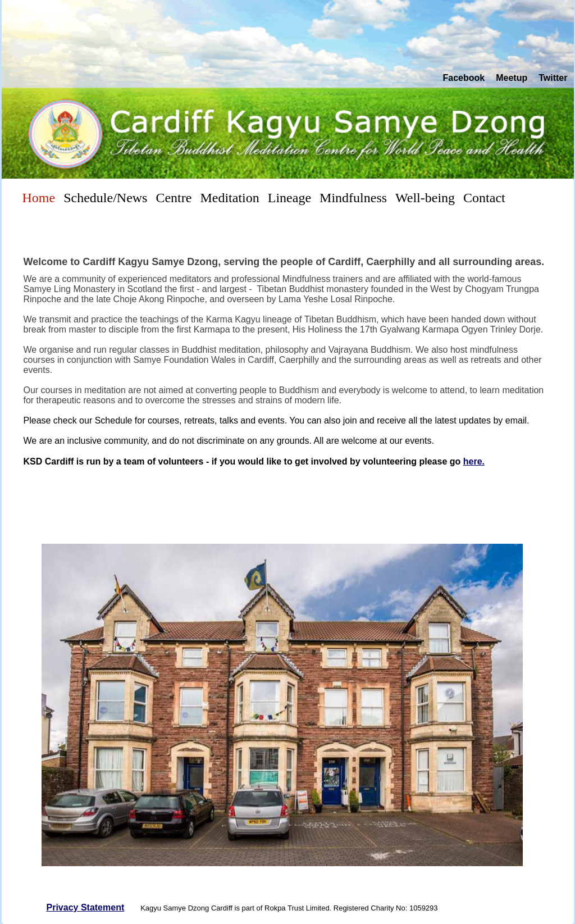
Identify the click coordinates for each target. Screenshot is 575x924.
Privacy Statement (86, 907)
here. (474, 461)
